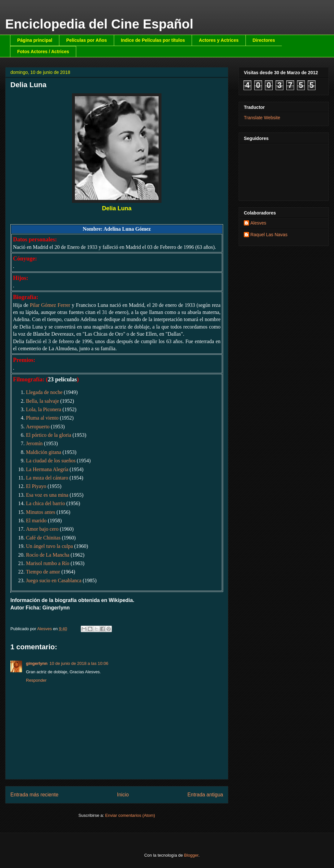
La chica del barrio (45, 503)
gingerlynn (37, 663)
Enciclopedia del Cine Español (99, 24)
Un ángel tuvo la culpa (49, 546)
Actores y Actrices (219, 40)
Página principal (35, 40)
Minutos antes (41, 512)
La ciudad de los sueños (51, 461)
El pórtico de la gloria (49, 435)
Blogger (191, 855)
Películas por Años (87, 40)
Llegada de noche (44, 392)
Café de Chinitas (43, 538)
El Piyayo (36, 486)
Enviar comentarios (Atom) (130, 815)
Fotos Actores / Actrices (43, 52)
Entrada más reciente (34, 795)
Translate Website (262, 118)
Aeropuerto (38, 427)
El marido (36, 521)
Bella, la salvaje (42, 401)
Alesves (258, 223)
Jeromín (34, 443)
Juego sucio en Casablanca (54, 580)
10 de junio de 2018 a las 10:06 (79, 663)
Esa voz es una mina (47, 495)
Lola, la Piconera (44, 409)
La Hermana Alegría (47, 469)
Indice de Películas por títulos (153, 40)
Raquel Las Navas (269, 235)
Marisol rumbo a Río (48, 563)
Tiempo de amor (43, 572)
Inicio (123, 795)
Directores (264, 40)
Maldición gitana (44, 452)
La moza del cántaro (47, 478)
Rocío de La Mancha (48, 555)
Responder (36, 680)
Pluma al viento (42, 418)
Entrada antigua (205, 795)
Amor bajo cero (42, 529)
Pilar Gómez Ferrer (50, 305)
